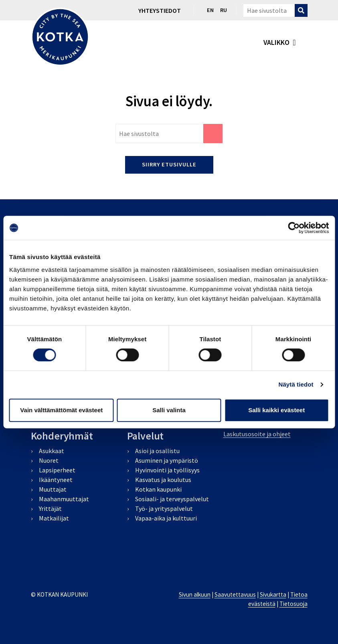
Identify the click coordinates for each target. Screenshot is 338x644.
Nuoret (49, 460)
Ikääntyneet (56, 480)
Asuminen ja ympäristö (167, 460)
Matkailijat (54, 518)
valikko (276, 43)
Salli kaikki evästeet (276, 410)
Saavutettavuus (235, 594)
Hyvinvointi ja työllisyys (167, 470)
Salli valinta (169, 410)
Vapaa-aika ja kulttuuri (166, 518)
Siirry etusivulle (169, 164)
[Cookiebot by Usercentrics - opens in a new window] (294, 228)
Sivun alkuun (195, 594)
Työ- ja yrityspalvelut (164, 508)
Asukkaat (52, 451)
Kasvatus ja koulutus (163, 480)
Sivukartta (273, 594)
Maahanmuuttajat (64, 499)
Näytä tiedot (296, 384)
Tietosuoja (293, 604)
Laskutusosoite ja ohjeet (257, 434)
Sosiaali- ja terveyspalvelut (172, 499)
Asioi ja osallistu (157, 451)
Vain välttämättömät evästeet (61, 410)
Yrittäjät (50, 508)
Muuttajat (53, 489)
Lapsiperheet (57, 470)
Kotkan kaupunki (158, 489)
